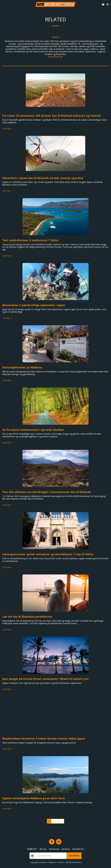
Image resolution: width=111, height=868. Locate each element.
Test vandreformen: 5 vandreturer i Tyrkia (30, 240)
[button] (3, 4)
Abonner (74, 856)
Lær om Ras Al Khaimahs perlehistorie (27, 617)
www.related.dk (56, 57)
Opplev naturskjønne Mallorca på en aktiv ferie (33, 798)
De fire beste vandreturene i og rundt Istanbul (33, 430)
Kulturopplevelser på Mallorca (22, 367)
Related (56, 37)
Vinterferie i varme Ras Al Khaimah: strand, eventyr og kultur (43, 178)
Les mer (8, 129)
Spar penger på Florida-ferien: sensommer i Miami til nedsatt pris (45, 679)
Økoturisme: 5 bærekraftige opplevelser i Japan (34, 305)
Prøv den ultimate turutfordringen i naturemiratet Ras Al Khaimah (47, 492)
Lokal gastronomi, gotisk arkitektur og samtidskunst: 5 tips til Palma (48, 554)
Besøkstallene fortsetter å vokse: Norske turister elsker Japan (44, 738)
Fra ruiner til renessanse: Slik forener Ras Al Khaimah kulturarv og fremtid (51, 116)
